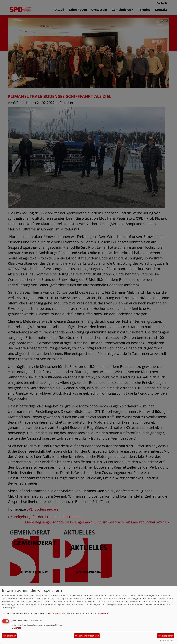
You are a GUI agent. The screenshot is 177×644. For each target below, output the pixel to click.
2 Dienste (16, 628)
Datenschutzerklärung (55, 613)
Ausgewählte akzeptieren (87, 636)
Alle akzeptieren (166, 636)
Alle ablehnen (9, 636)
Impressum (103, 613)
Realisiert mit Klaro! (167, 641)
